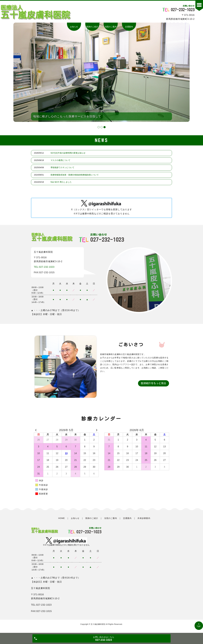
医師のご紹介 (92, 27)
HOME (62, 518)
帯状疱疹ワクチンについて (62, 167)
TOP (199, 626)
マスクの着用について (60, 160)
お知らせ (74, 27)
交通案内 (129, 27)
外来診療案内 (144, 518)
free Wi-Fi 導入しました (61, 182)
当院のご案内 (111, 27)
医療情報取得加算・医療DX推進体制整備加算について (75, 175)
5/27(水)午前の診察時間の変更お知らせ (68, 153)
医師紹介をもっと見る (154, 383)
